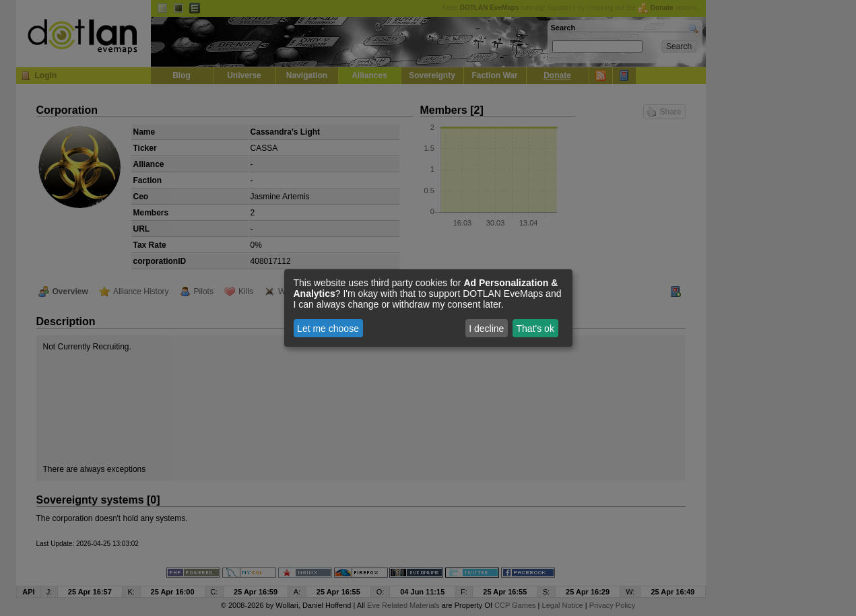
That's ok (535, 329)
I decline (486, 329)
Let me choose (328, 329)
